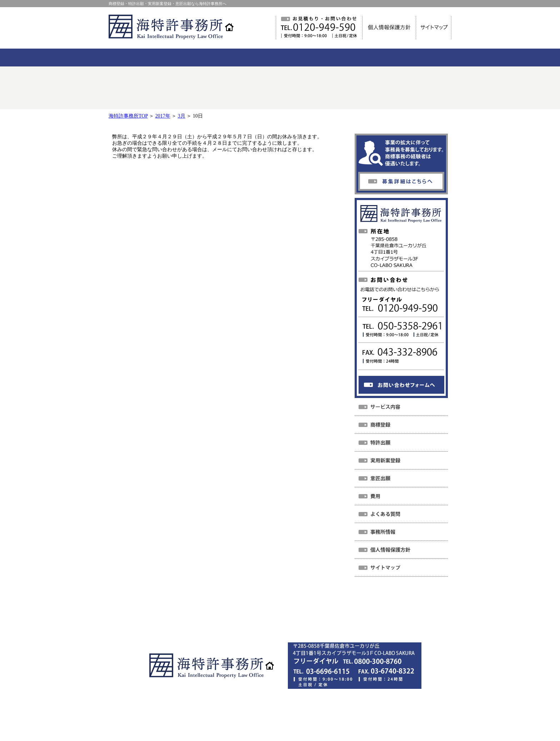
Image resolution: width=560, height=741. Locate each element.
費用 (267, 614)
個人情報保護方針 (257, 624)
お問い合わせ (387, 614)
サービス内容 (232, 614)
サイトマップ (307, 624)
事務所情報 (345, 614)
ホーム (165, 614)
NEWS (195, 614)
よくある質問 (302, 614)
